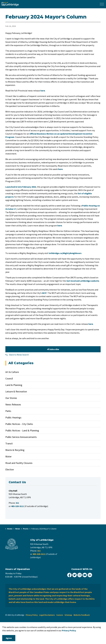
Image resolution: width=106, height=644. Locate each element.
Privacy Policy (32, 615)
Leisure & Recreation (16, 391)
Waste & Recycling (15, 450)
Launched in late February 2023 (21, 187)
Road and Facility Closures (19, 463)
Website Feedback (82, 615)
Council (9, 378)
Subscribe (53, 349)
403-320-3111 (39, 554)
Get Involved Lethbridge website (83, 281)
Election (10, 469)
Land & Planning (14, 385)
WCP (44, 293)
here (43, 91)
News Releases (13, 404)
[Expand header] (102, 4)
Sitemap (68, 615)
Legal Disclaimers (47, 615)
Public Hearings (13, 417)
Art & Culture (12, 372)
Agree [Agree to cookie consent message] (9, 638)
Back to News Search (19, 355)
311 (39, 551)
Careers (60, 615)
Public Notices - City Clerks (19, 424)
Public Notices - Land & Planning (22, 430)
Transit (9, 443)
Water (8, 456)
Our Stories (11, 398)
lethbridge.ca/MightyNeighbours (65, 253)
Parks (8, 411)
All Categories (21, 363)
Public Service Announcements (21, 437)
